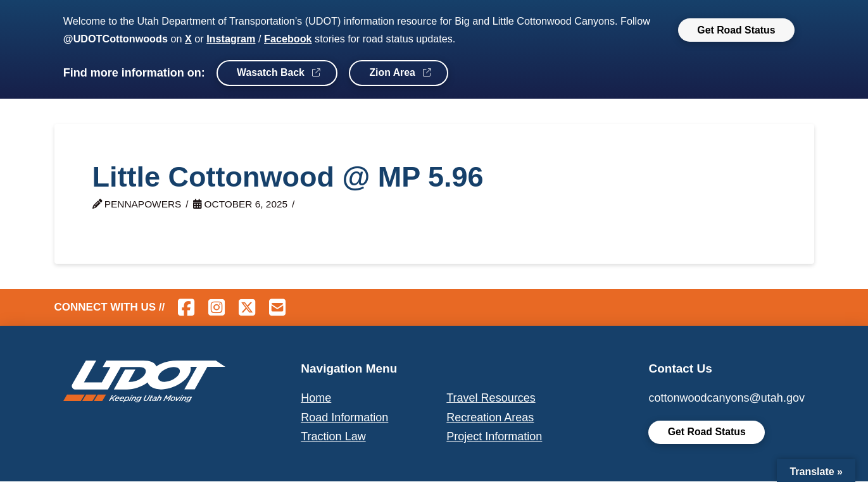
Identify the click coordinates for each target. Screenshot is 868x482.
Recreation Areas (490, 417)
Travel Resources (491, 398)
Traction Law (333, 436)
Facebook (288, 39)
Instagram (231, 39)
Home (316, 398)
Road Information (344, 417)
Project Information (494, 436)
